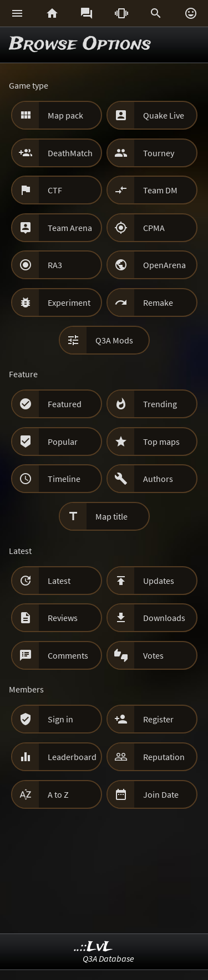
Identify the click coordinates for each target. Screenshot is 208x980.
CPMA (154, 228)
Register (158, 719)
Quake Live (164, 115)
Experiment (69, 302)
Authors (158, 479)
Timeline (64, 479)
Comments (68, 655)
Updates (159, 581)
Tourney (159, 153)
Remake (158, 302)
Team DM (160, 190)
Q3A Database (108, 958)
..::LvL (93, 947)
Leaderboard (72, 757)
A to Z (58, 794)
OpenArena (164, 265)
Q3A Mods (114, 340)
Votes (153, 655)
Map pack (65, 115)
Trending (160, 404)
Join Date (161, 794)
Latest (59, 581)
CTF (55, 190)
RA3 (55, 265)
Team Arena (70, 228)
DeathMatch (70, 153)
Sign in (60, 719)
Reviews (63, 618)
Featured (65, 404)
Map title (111, 516)
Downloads (164, 618)
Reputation (164, 757)
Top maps (161, 442)
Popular (63, 442)
